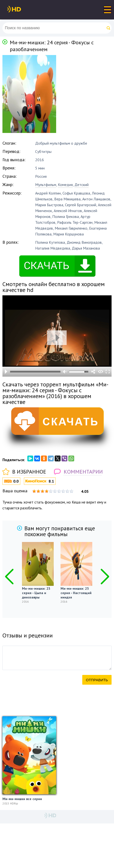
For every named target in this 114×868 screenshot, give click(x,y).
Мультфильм (46, 185)
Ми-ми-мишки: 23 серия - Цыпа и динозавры (36, 593)
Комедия (65, 185)
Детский (82, 185)
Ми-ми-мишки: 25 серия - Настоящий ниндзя (76, 593)
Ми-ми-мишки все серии (22, 799)
